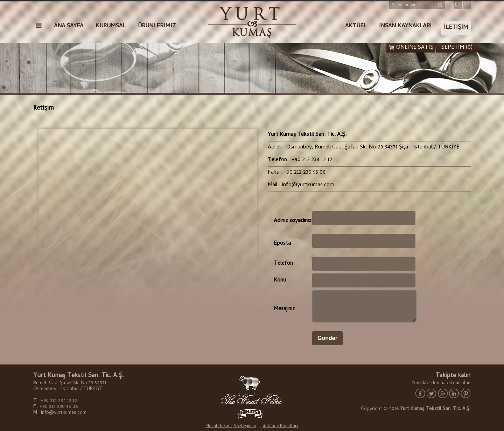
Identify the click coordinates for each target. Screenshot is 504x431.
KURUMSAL (111, 26)
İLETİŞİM (456, 28)
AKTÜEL (356, 26)
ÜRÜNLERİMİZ (157, 26)
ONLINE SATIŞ (415, 48)
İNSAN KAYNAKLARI (405, 26)
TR (467, 5)
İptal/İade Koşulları (279, 427)
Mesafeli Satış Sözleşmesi (231, 427)
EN (458, 5)
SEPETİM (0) (457, 48)
